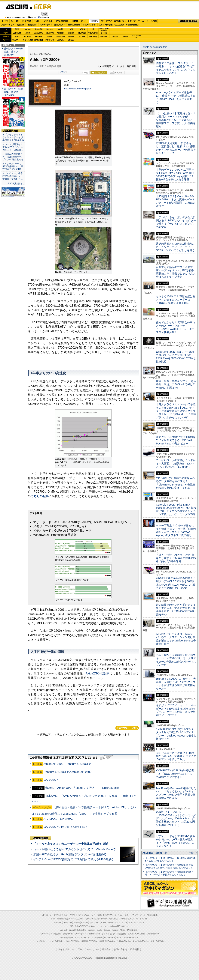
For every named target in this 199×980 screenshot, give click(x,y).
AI (12, 21)
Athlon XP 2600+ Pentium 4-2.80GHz (67, 764)
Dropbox (71, 36)
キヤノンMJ (28, 40)
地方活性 (109, 25)
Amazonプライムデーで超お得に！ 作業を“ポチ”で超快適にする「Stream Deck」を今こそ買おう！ (176, 97)
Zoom (126, 36)
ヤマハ (115, 36)
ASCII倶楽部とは (16, 184)
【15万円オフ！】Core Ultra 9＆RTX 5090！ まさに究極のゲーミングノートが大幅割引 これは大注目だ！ (176, 201)
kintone (39, 36)
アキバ (109, 21)
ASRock (60, 33)
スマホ (117, 21)
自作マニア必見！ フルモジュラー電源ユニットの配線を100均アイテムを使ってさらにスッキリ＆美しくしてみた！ (176, 68)
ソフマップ (50, 40)
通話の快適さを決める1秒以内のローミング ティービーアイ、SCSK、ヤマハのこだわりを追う (175, 247)
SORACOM (81, 930)
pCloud (71, 40)
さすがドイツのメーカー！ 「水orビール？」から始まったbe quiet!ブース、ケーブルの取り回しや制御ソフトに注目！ (176, 710)
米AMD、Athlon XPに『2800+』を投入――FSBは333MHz (82, 788)
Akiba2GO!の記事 (97, 673)
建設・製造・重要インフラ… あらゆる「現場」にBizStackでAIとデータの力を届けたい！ (176, 384)
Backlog (93, 36)
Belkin (104, 33)
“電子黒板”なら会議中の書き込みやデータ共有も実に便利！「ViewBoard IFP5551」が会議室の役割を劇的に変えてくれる (176, 483)
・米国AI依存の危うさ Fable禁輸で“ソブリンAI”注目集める (13, 157)
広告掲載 (135, 949)
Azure (50, 36)
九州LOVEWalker (124, 941)
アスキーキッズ (8, 25)
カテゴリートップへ (127, 728)
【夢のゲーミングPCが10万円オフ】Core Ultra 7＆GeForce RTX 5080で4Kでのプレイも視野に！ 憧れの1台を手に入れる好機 (175, 175)
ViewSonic (93, 33)
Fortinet (104, 36)
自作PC (41, 7)
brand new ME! (114, 926)
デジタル (48, 21)
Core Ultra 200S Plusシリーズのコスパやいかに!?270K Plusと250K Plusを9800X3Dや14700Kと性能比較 (176, 357)
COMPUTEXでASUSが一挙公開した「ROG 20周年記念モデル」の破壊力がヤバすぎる (175, 774)
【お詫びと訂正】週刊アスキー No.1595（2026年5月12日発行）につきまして (170, 860)
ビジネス (27, 21)
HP (93, 29)
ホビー (84, 21)
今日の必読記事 (66, 938)
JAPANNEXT (39, 40)
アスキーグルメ (46, 25)
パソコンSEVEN (60, 29)
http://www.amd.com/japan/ (78, 89)
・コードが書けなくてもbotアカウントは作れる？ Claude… (13, 147)
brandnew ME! (61, 40)
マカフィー (17, 40)
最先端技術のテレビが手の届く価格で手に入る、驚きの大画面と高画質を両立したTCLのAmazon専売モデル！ (176, 610)
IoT (18, 21)
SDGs (101, 25)
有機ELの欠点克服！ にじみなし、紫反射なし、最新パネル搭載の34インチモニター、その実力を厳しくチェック (176, 148)
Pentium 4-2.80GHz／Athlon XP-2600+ (68, 772)
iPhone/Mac (62, 21)
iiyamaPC (39, 29)
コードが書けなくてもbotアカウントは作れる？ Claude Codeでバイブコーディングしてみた (93, 849)
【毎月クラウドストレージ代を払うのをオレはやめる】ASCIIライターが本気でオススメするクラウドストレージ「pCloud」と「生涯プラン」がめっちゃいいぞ (176, 411)
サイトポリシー (66, 949)
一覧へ (192, 853)
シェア (63, 72)
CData (82, 36)
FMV (17, 29)
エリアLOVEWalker (56, 941)
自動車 (75, 21)
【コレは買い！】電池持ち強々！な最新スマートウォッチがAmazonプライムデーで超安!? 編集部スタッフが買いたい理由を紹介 (176, 120)
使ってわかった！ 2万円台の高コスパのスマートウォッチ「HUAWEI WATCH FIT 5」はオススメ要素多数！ (176, 327)
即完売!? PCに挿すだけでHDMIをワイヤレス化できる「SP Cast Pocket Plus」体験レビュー (176, 440)
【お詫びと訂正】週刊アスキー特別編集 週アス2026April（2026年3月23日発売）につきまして (169, 866)
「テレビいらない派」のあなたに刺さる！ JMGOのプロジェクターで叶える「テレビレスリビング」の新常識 (176, 222)
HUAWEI (82, 33)
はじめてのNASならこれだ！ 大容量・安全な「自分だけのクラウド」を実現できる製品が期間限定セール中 (176, 684)
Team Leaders (94, 934)
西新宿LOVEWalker (90, 941)
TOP (43, 915)
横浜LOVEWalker (73, 941)
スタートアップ (129, 21)
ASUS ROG (39, 33)
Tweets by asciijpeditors (154, 47)
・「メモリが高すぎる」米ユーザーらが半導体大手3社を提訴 (13, 137)
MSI (71, 29)
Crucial (71, 33)
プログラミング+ (90, 25)
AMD (28, 33)
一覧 (86, 73)
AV (102, 21)
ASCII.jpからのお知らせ (155, 853)
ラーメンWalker (40, 941)
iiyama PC (89, 919)
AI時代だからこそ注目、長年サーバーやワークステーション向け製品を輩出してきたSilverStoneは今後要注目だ (176, 639)
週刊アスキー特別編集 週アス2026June (14, 92)
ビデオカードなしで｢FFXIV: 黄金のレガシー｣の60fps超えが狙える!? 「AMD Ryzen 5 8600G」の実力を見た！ (176, 841)
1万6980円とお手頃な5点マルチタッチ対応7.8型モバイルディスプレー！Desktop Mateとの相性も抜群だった (176, 734)
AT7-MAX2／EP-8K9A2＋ (60, 819)
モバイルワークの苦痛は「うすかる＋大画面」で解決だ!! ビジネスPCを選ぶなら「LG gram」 (176, 463)
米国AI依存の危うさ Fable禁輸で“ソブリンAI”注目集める (70, 854)
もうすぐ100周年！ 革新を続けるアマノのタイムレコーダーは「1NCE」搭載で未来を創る (176, 300)
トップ (5, 21)
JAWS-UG (68, 923)
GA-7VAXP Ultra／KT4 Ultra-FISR (65, 827)
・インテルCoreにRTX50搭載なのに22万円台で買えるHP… (13, 166)
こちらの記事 (40, 496)
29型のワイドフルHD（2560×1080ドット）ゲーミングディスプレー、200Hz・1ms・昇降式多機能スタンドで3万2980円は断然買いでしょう (176, 818)
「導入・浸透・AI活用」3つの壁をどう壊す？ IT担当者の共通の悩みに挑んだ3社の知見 (176, 558)
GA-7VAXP (51, 780)
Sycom (49, 29)
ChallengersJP (133, 25)
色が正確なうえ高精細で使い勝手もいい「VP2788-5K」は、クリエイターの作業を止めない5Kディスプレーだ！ (176, 660)
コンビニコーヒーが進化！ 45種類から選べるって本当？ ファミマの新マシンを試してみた (176, 756)
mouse (28, 29)
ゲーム (141, 21)
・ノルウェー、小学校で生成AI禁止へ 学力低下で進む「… (13, 176)
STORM (143, 919)
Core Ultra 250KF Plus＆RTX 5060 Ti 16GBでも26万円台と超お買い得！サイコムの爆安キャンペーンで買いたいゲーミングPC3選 (176, 509)
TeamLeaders (74, 25)
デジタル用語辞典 (95, 938)
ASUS (82, 29)
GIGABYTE (49, 33)
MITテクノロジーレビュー (127, 938)
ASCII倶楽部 (188, 21)
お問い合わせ (121, 949)
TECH (37, 21)
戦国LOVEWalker (158, 941)
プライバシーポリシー (88, 949)
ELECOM (17, 33)
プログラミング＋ (109, 934)
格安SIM (20, 25)
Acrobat (28, 36)
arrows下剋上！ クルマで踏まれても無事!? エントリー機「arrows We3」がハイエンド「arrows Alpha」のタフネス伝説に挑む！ (176, 530)
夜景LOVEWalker (107, 941)
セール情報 (152, 21)
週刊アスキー (60, 25)
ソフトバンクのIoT (137, 36)
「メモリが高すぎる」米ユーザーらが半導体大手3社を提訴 (71, 844)
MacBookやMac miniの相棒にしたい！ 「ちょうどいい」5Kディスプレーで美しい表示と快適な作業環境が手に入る (176, 793)
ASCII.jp (16, 7)
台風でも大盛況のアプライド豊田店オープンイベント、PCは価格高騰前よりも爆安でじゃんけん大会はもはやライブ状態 (176, 272)
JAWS (17, 36)
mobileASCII (110, 938)
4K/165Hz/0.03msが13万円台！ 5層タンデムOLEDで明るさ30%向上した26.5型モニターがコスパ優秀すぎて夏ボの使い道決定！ (176, 583)
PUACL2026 (119, 25)
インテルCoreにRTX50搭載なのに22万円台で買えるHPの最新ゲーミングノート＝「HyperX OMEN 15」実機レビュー (108, 859)
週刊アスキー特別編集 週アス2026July (14, 52)
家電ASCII (32, 25)
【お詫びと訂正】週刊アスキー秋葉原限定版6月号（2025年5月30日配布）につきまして (169, 873)
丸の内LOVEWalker (141, 941)
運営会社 (106, 949)
